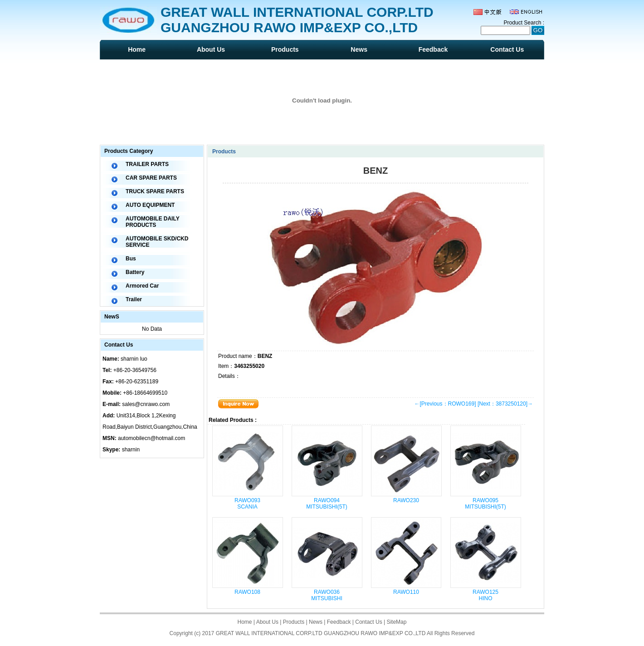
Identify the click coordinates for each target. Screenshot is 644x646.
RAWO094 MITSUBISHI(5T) (327, 504)
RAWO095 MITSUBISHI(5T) (485, 504)
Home (137, 49)
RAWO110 (406, 592)
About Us (211, 49)
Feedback (433, 49)
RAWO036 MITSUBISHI (327, 595)
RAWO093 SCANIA (247, 504)
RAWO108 (247, 592)
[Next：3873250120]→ (505, 404)
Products (285, 49)
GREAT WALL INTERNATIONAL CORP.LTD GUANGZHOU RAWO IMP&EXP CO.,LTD (321, 633)
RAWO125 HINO (485, 595)
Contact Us (507, 49)
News (359, 49)
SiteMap (396, 622)
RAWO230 (406, 500)
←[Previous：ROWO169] (445, 404)
